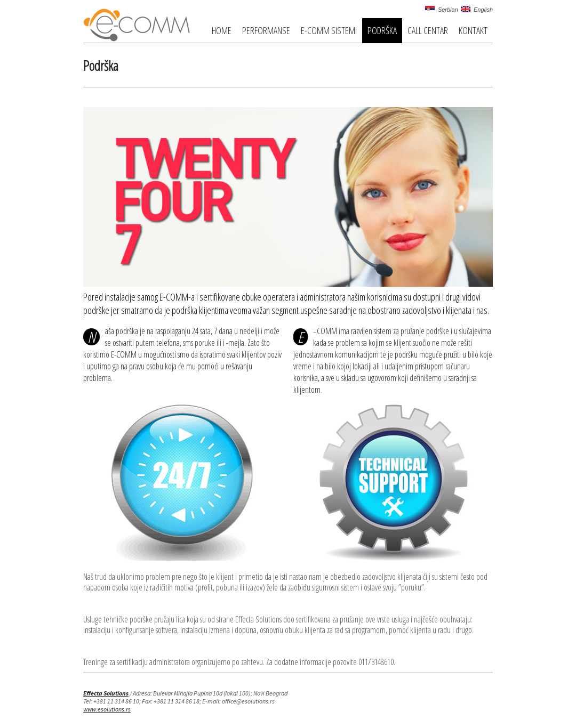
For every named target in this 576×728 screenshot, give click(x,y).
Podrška (382, 30)
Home (222, 30)
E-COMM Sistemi (329, 30)
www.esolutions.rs (107, 709)
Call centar (428, 30)
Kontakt (473, 30)
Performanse (266, 30)
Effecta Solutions (106, 693)
